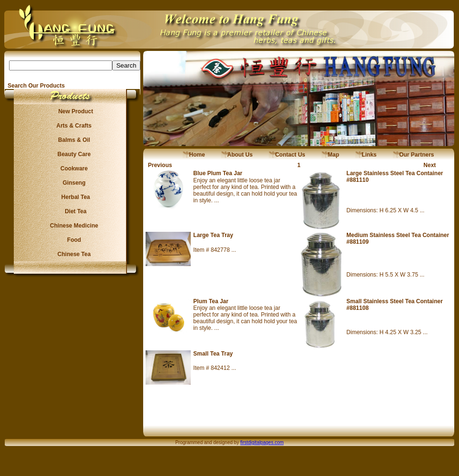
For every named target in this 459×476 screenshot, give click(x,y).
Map (330, 155)
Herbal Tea (72, 197)
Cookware (73, 169)
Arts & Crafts (73, 126)
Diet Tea (73, 211)
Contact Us (287, 155)
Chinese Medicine (73, 226)
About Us (237, 155)
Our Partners (414, 155)
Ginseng (72, 183)
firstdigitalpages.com (262, 442)
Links (366, 155)
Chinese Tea (73, 254)
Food (73, 240)
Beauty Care (72, 154)
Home (194, 155)
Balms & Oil (73, 140)
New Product (73, 111)
